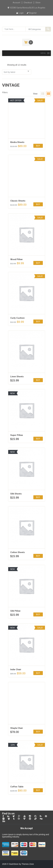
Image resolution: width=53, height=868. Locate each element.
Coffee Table (17, 787)
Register (32, 13)
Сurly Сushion (17, 318)
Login (20, 13)
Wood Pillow (16, 259)
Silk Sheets (16, 494)
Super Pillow (17, 435)
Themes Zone (28, 864)
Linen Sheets (17, 377)
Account (16, 3)
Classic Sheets (18, 201)
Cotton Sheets (18, 552)
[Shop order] (17, 72)
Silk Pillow (15, 611)
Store (38, 3)
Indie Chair (16, 669)
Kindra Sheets (17, 142)
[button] (43, 53)
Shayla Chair (17, 728)
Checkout (28, 3)
